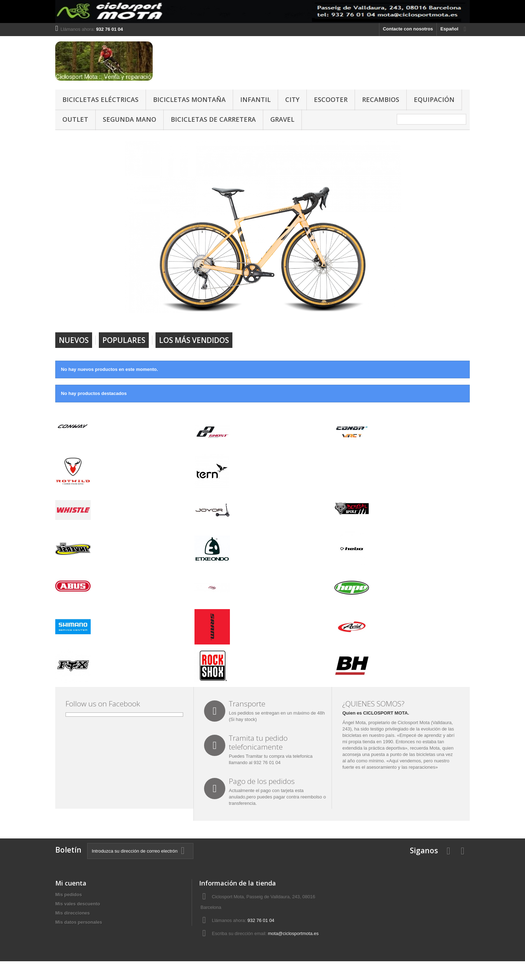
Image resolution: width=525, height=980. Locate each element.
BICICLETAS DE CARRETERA (213, 119)
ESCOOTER (331, 99)
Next (388, 314)
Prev (370, 314)
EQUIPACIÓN (434, 99)
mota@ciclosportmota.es (293, 933)
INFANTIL (255, 99)
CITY (292, 99)
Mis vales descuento (78, 904)
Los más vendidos (194, 340)
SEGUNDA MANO (129, 119)
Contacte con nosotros (408, 29)
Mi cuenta (71, 883)
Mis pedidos (69, 895)
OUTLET (75, 119)
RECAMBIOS (381, 99)
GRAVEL (282, 119)
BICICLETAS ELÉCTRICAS (100, 99)
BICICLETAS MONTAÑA (189, 99)
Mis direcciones (73, 913)
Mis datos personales (79, 922)
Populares (124, 340)
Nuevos (74, 340)
